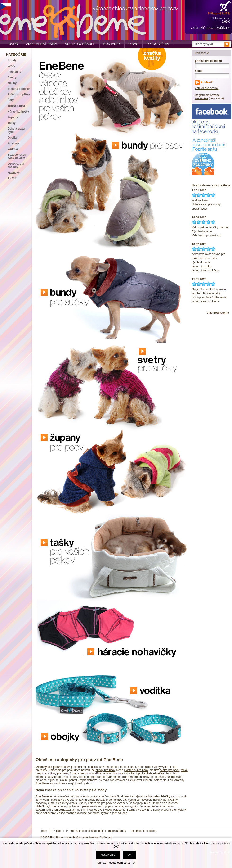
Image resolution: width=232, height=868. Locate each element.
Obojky (12, 138)
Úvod (13, 44)
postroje (118, 773)
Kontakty (112, 44)
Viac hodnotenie (218, 313)
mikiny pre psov (58, 773)
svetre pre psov (169, 770)
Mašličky (14, 173)
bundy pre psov (105, 770)
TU (133, 863)
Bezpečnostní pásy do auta (17, 156)
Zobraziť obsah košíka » (210, 28)
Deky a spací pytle (16, 130)
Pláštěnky (14, 72)
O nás (133, 44)
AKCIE (12, 178)
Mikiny (12, 83)
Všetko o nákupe (80, 44)
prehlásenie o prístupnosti (86, 831)
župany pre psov (80, 773)
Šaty (11, 100)
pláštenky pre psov (136, 770)
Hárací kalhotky (18, 112)
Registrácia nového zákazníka (207, 97)
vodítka (97, 773)
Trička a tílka (16, 106)
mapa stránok (117, 831)
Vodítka (13, 149)
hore (44, 831)
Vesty (11, 66)
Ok (129, 855)
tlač (58, 831)
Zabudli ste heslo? (207, 88)
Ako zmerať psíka (42, 44)
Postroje (13, 143)
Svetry (12, 77)
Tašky (12, 123)
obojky (107, 773)
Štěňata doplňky (19, 95)
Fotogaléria (158, 44)
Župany (13, 117)
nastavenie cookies (144, 831)
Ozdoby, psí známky (16, 165)
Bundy (12, 60)
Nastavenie (108, 855)
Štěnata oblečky (19, 89)
